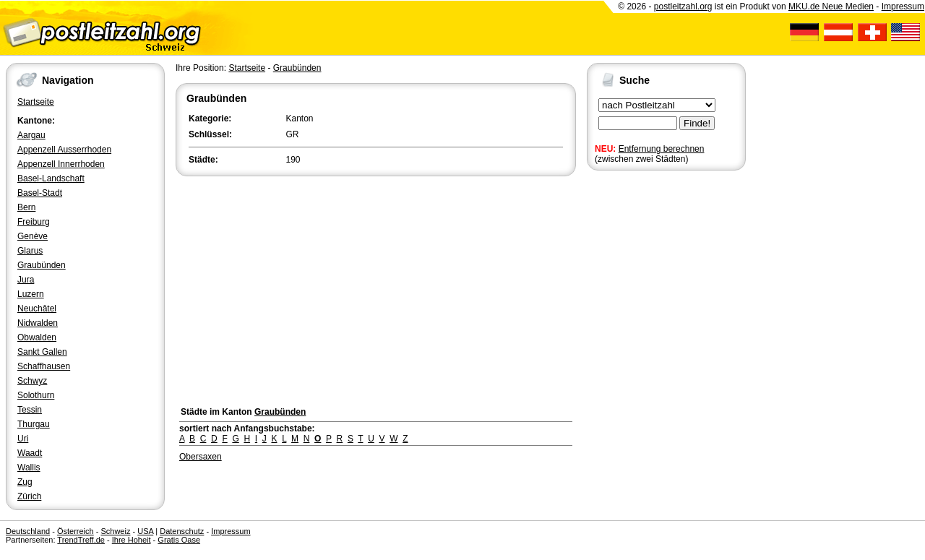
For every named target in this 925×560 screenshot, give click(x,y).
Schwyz (32, 381)
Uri (23, 439)
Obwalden (37, 337)
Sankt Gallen (42, 352)
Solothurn (36, 395)
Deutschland (28, 531)
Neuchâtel (37, 309)
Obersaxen (201, 457)
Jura (26, 280)
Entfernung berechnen (662, 149)
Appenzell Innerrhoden (61, 164)
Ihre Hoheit (132, 540)
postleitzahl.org (683, 7)
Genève (33, 236)
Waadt (30, 453)
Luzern (31, 294)
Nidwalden (38, 323)
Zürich (29, 496)
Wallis (29, 468)
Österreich (76, 531)
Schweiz (115, 531)
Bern (26, 207)
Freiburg (34, 222)
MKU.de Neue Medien (831, 7)
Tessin (30, 410)
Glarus (30, 251)
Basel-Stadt (40, 193)
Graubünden (42, 265)
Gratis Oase (179, 540)
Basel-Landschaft (51, 178)
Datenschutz (182, 531)
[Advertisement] (376, 288)
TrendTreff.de (81, 540)
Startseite (36, 102)
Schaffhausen (44, 366)
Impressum (903, 7)
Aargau (31, 135)
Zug (25, 482)
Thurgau (34, 424)
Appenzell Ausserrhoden (64, 150)
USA (145, 531)
